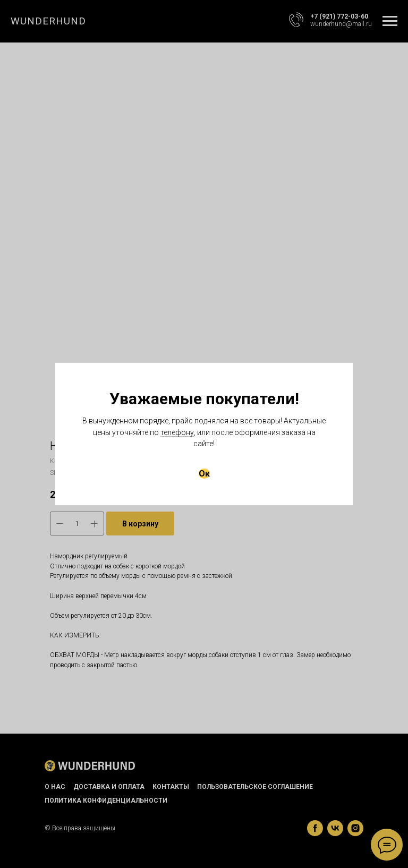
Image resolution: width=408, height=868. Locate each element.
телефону (177, 432)
